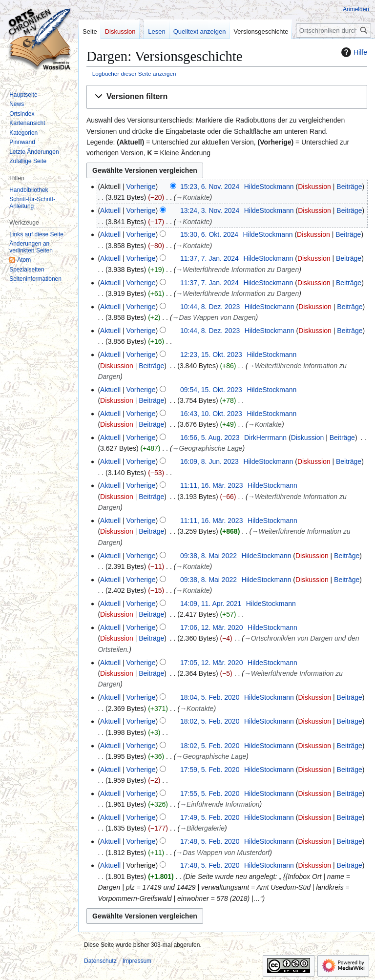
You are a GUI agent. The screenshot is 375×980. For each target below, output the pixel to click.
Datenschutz (100, 961)
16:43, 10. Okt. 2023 (211, 414)
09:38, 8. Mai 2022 (208, 556)
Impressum (137, 961)
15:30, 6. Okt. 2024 (209, 234)
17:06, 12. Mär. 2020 (211, 627)
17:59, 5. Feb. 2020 (210, 770)
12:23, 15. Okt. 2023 (211, 354)
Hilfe (353, 52)
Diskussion (314, 187)
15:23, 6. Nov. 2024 (210, 187)
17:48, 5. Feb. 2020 (210, 841)
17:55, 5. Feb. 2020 (210, 793)
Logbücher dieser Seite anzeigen (134, 73)
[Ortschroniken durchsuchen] (333, 31)
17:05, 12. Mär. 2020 (211, 663)
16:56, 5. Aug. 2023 (210, 438)
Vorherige (141, 187)
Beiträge (349, 187)
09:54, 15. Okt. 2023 (211, 390)
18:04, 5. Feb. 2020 (210, 697)
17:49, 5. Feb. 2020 (210, 817)
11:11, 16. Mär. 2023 (211, 485)
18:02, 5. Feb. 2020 (210, 721)
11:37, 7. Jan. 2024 (209, 258)
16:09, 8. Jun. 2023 (209, 461)
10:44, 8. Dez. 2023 (210, 307)
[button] (227, 97)
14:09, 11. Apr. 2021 (211, 604)
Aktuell (110, 210)
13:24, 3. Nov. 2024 (210, 210)
